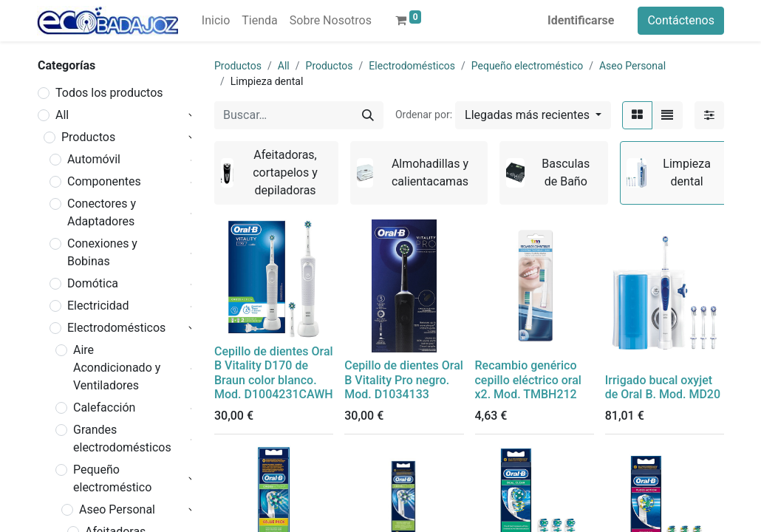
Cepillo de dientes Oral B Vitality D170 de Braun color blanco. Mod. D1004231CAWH (274, 373)
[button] (533, 115)
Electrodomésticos (116, 328)
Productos (88, 137)
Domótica (93, 283)
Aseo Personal (117, 509)
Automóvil (94, 159)
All (62, 115)
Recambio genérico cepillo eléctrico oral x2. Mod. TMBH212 (528, 379)
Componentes (104, 181)
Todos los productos (109, 93)
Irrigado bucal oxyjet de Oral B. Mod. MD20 (663, 387)
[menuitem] (216, 21)
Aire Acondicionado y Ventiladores (117, 368)
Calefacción (104, 407)
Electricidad (98, 306)
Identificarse (581, 20)
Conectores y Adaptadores (102, 212)
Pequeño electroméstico (112, 478)
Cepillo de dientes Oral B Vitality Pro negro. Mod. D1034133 (404, 379)
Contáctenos (681, 20)
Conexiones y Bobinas (102, 252)
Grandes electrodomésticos (122, 439)
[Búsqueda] (368, 115)
